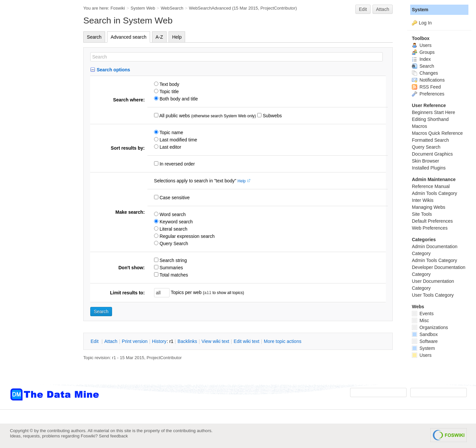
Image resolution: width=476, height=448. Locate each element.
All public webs (174, 116)
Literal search (173, 229)
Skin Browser (425, 161)
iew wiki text (216, 341)
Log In (425, 23)
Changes (425, 73)
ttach (111, 341)
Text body (169, 84)
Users (422, 45)
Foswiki (118, 8)
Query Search (173, 243)
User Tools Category (433, 295)
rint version (135, 341)
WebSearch (172, 8)
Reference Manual (431, 186)
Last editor (170, 147)
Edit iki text (247, 341)
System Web (143, 8)
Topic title (169, 92)
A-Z (159, 37)
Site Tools (422, 214)
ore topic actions (283, 341)
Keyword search (176, 222)
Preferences (428, 94)
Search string (173, 260)
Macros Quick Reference (437, 133)
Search (94, 37)
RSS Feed (426, 87)
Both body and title (178, 99)
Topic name (171, 132)
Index (421, 59)
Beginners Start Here (434, 112)
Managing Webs (429, 207)
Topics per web (186, 292)
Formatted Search (430, 140)
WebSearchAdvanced (210, 8)
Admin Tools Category (435, 193)
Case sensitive (174, 198)
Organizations (430, 327)
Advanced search (129, 37)
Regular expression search (186, 236)
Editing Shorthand (430, 119)
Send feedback (113, 436)
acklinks (187, 341)
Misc (420, 320)
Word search (172, 214)
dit (95, 341)
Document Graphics (432, 154)
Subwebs (272, 116)
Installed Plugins (429, 168)
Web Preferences (430, 228)
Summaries (171, 268)
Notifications (428, 80)
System (420, 10)
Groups (423, 52)
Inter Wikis (423, 200)
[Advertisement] (36, 133)
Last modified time (178, 140)
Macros (419, 126)
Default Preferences (432, 221)
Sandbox (425, 334)
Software (425, 341)
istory (159, 341)
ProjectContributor (278, 8)
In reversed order (177, 164)
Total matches (173, 275)
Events (423, 314)
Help (177, 37)
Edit (363, 9)
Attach (383, 9)
